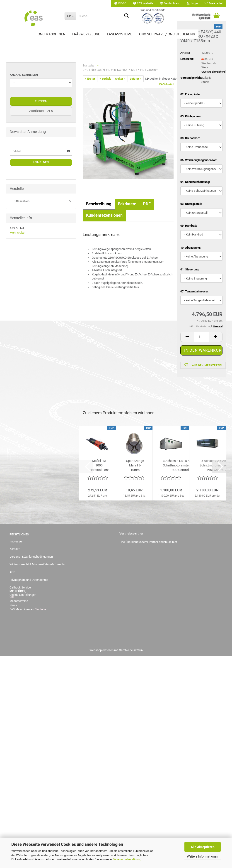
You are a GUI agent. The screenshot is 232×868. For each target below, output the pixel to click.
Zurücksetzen (41, 111)
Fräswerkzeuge (86, 34)
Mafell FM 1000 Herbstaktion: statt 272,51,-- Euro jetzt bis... (99, 466)
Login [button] (192, 3)
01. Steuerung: (190, 270)
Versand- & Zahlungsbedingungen (31, 557)
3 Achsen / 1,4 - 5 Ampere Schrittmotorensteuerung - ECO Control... (181, 465)
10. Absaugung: (191, 248)
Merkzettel (214, 3)
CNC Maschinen (52, 34)
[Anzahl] (201, 338)
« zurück (105, 79)
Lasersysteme (120, 34)
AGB (12, 572)
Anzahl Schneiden (24, 75)
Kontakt (14, 549)
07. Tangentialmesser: (195, 292)
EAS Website (143, 3)
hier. (175, 542)
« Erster (90, 79)
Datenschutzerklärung (127, 859)
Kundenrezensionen (104, 215)
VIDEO (120, 3)
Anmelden (41, 162)
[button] (170, 3)
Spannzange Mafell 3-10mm (135, 465)
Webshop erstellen (101, 650)
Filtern (41, 101)
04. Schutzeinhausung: (195, 183)
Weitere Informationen (203, 856)
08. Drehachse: (190, 139)
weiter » (120, 79)
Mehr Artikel (17, 233)
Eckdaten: (127, 204)
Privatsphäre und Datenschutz (29, 580)
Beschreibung (99, 204)
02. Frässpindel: (191, 95)
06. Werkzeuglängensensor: (199, 161)
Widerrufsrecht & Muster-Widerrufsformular (37, 564)
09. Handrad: (189, 227)
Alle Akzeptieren (203, 847)
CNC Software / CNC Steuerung (167, 34)
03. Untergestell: (191, 205)
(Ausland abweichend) (214, 72)
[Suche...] (70, 16)
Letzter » (136, 79)
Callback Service (20, 587)
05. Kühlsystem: (191, 117)
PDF (147, 204)
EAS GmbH (166, 84)
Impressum (17, 541)
